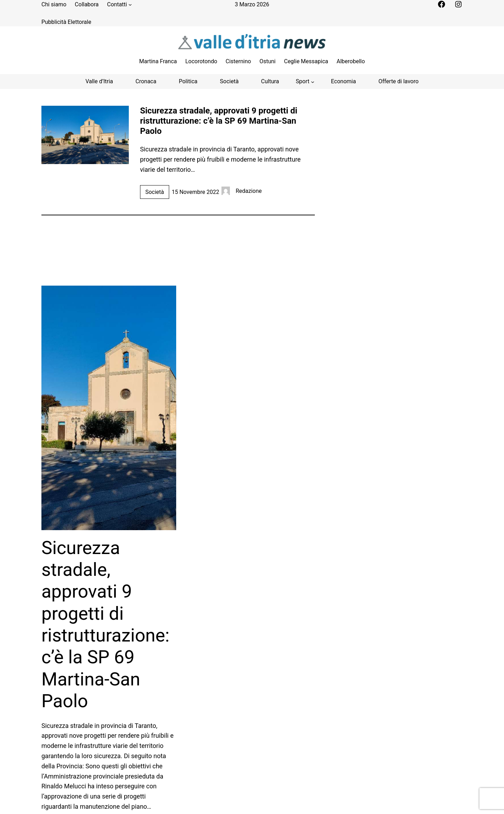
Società (155, 192)
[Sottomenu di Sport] (305, 82)
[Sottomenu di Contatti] (130, 5)
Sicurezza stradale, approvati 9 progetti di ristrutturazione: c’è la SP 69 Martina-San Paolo (219, 121)
